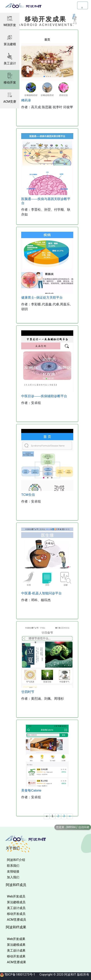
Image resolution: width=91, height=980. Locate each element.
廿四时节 (28, 692)
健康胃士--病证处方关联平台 (42, 298)
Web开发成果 (16, 939)
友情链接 (13, 871)
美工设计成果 (16, 951)
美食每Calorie (31, 790)
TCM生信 (28, 495)
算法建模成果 (16, 945)
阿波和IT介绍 (16, 860)
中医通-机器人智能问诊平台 (41, 593)
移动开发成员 (16, 914)
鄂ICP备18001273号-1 (20, 974)
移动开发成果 (16, 956)
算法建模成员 (16, 902)
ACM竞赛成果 (16, 962)
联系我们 (13, 866)
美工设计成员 (16, 908)
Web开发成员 (16, 896)
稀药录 (26, 100)
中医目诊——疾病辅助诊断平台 (44, 396)
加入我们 (13, 877)
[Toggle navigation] (83, 5)
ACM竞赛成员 (16, 920)
